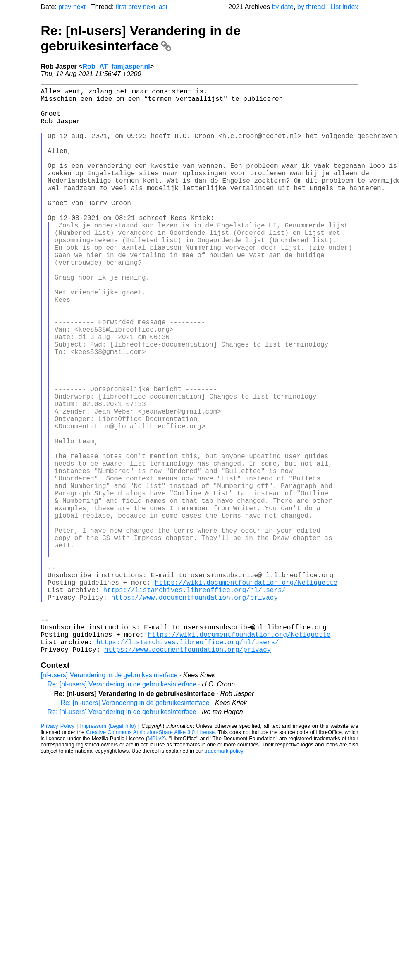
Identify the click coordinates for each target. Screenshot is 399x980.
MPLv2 (156, 864)
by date (282, 7)
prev (65, 7)
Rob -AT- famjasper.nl (116, 66)
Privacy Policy (58, 852)
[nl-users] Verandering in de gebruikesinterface (109, 801)
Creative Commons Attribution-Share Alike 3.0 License (150, 858)
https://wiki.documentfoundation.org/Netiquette (246, 693)
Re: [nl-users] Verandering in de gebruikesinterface (141, 38)
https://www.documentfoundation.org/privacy (195, 711)
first (121, 7)
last (162, 7)
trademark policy (224, 876)
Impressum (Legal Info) (108, 852)
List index (344, 7)
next (79, 7)
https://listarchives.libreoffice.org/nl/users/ (195, 702)
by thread (311, 7)
